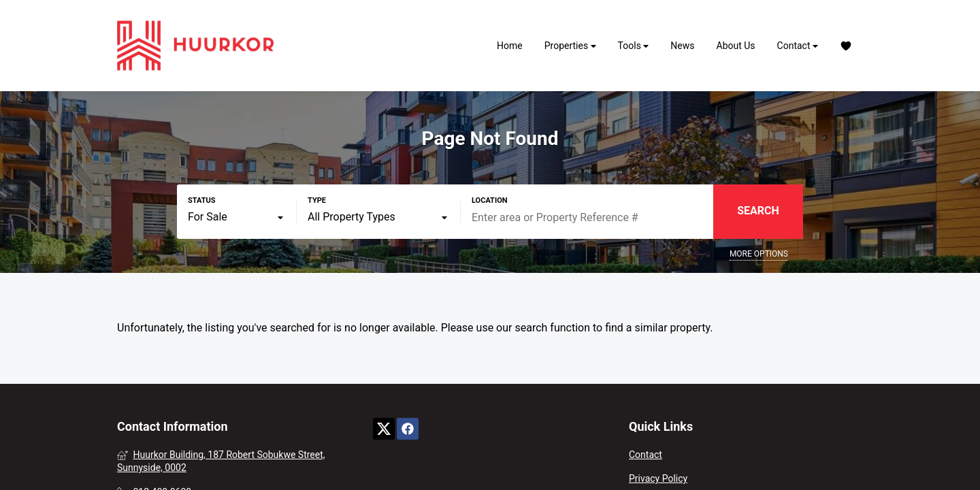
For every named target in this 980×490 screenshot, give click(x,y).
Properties (570, 46)
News (682, 46)
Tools (634, 46)
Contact (798, 46)
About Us (736, 46)
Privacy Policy (658, 478)
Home (510, 46)
